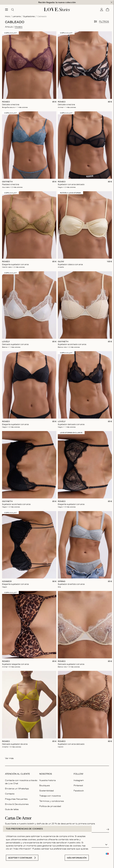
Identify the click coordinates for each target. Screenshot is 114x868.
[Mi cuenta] (102, 10)
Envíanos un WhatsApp (17, 789)
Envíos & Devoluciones (17, 804)
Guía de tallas (12, 809)
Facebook (79, 791)
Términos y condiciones (52, 801)
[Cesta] (107, 10)
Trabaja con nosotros (50, 796)
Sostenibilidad (47, 791)
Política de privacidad (50, 806)
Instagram (79, 780)
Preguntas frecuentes (16, 799)
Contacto (10, 794)
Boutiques (45, 785)
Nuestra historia (47, 780)
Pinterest (78, 785)
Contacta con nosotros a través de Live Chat (21, 782)
